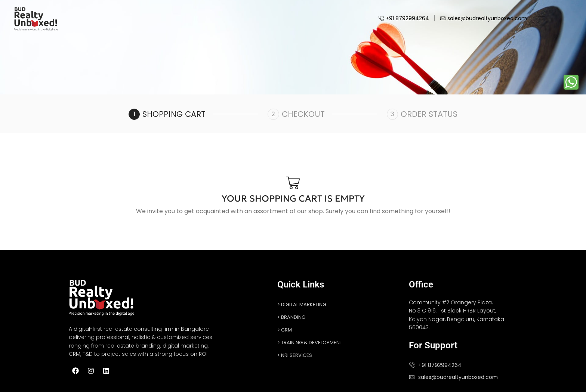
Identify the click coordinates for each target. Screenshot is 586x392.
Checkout (303, 114)
